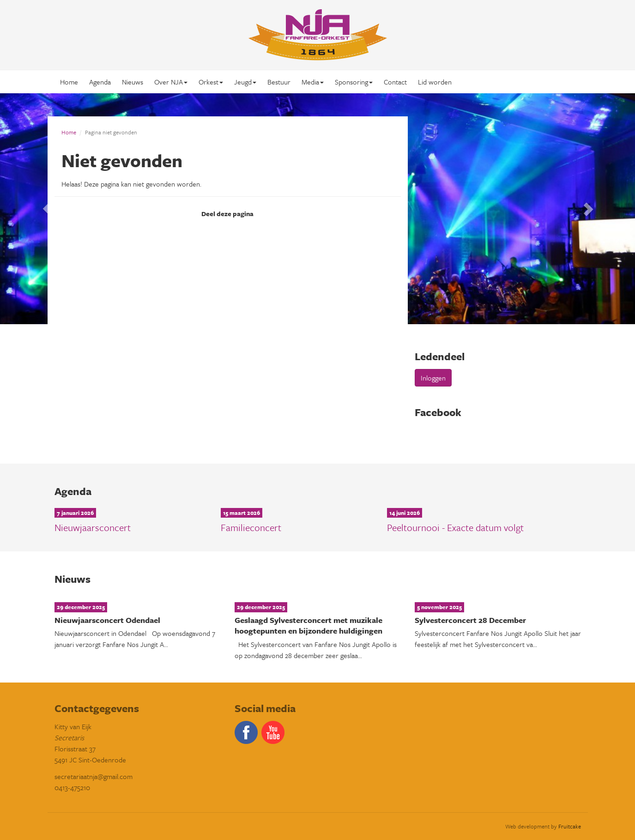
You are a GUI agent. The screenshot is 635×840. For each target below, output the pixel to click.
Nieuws (133, 82)
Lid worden (435, 82)
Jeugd (245, 82)
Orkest (211, 82)
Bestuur (279, 82)
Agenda (100, 82)
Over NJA (171, 82)
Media (313, 82)
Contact (395, 82)
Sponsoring (354, 82)
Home (69, 82)
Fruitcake (570, 826)
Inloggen (433, 378)
